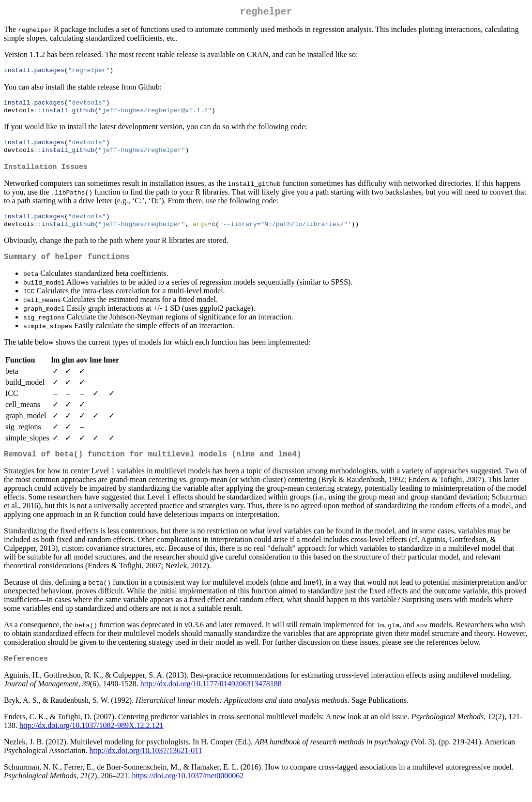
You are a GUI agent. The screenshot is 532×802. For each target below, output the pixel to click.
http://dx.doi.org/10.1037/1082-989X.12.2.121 (91, 739)
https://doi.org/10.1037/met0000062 (188, 790)
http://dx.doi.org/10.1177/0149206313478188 (211, 698)
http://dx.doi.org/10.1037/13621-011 (145, 764)
